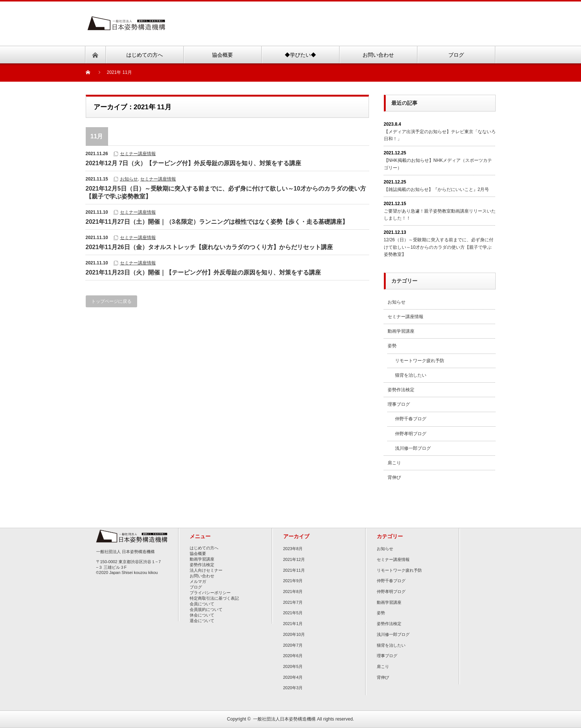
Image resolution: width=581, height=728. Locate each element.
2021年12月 (294, 559)
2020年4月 (293, 677)
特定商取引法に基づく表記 (214, 598)
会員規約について (206, 609)
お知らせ (129, 179)
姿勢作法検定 (401, 390)
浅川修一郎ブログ (413, 448)
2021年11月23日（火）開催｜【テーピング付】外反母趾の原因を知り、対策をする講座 (203, 272)
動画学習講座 (401, 331)
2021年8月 (293, 591)
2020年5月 (293, 666)
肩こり (394, 463)
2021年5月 (293, 613)
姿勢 (392, 346)
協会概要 (198, 553)
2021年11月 (294, 570)
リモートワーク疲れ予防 (420, 361)
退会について (202, 621)
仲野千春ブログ (411, 419)
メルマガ (198, 581)
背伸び (394, 477)
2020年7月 (293, 645)
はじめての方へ (204, 548)
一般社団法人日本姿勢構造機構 (284, 719)
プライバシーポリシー (210, 593)
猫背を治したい (411, 375)
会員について (202, 604)
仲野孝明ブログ (411, 434)
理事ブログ (399, 404)
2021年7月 (293, 602)
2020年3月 (293, 688)
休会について (202, 615)
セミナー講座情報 (138, 154)
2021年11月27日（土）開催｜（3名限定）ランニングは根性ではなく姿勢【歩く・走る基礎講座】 (217, 222)
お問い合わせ (202, 576)
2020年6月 (293, 656)
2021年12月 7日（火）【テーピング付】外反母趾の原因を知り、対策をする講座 (194, 163)
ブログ (196, 587)
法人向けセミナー (206, 570)
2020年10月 (294, 634)
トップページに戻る (111, 301)
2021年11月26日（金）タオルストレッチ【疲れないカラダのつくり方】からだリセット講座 (209, 247)
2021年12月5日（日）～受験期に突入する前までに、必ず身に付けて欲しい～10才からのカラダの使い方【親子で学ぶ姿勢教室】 (226, 192)
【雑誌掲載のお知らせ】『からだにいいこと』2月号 (437, 189)
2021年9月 (293, 581)
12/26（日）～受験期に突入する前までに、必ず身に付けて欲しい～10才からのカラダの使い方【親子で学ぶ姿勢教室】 (439, 247)
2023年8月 (293, 549)
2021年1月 (293, 624)
